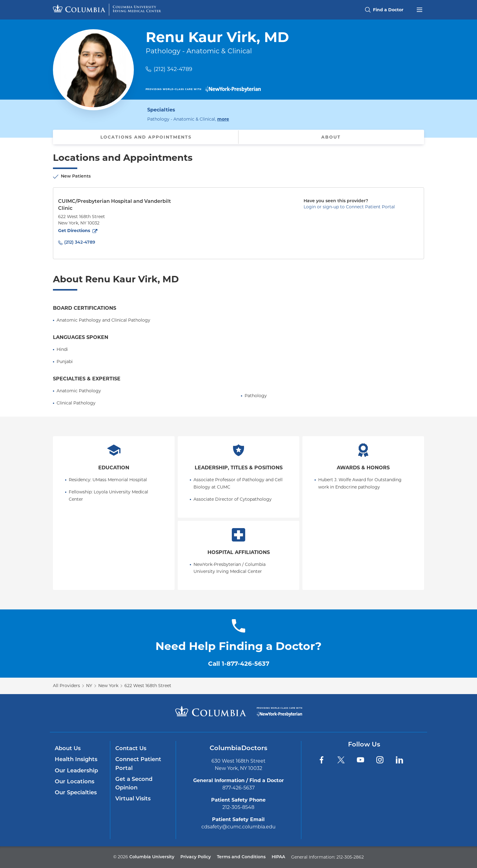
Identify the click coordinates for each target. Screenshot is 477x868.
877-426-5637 (238, 788)
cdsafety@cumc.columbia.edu (238, 827)
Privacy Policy (196, 857)
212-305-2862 (350, 857)
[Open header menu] (420, 9)
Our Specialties (76, 793)
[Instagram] (380, 760)
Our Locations (75, 782)
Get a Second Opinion (134, 784)
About (331, 137)
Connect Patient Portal (138, 764)
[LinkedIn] (399, 760)
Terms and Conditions (241, 857)
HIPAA (278, 857)
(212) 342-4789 (173, 69)
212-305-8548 (238, 807)
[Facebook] (322, 760)
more (223, 119)
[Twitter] (341, 760)
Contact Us (131, 749)
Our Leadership (76, 771)
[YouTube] (360, 760)
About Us (68, 749)
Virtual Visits (133, 799)
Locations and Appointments (146, 137)
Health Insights (76, 760)
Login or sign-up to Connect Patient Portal (349, 207)
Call (239, 664)
